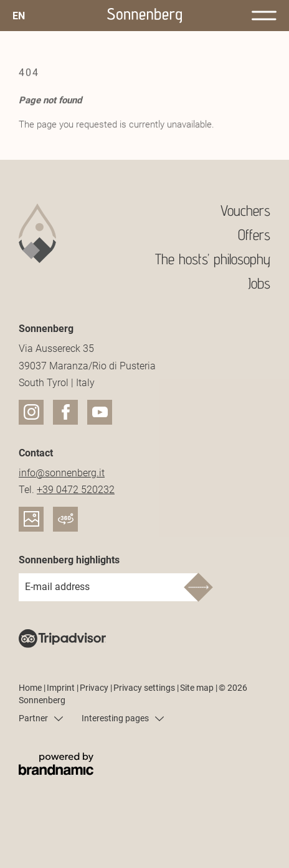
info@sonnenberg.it (62, 473)
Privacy (95, 688)
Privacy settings (145, 688)
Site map (198, 688)
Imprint (62, 688)
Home (31, 688)
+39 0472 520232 (76, 490)
